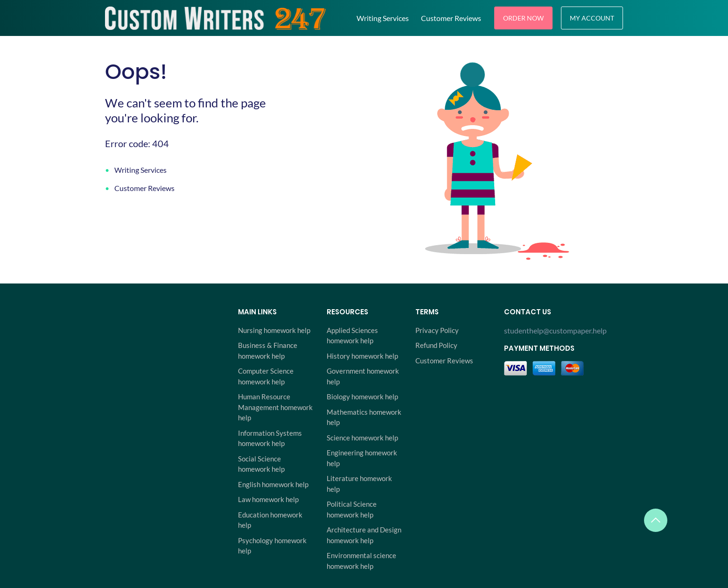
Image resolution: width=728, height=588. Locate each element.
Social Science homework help (261, 464)
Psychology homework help (272, 546)
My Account (592, 18)
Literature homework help (359, 484)
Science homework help (362, 438)
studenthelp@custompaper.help (555, 330)
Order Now (523, 18)
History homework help (362, 356)
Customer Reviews (451, 18)
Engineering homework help (362, 458)
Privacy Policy (437, 330)
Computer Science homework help (266, 376)
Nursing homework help (274, 330)
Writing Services (383, 18)
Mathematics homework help (364, 417)
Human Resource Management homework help (275, 407)
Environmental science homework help (361, 561)
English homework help (273, 484)
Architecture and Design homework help (364, 535)
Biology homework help (362, 397)
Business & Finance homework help (268, 351)
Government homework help (363, 376)
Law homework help (268, 499)
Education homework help (270, 520)
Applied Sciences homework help (352, 336)
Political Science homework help (352, 509)
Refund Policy (436, 345)
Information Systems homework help (270, 438)
